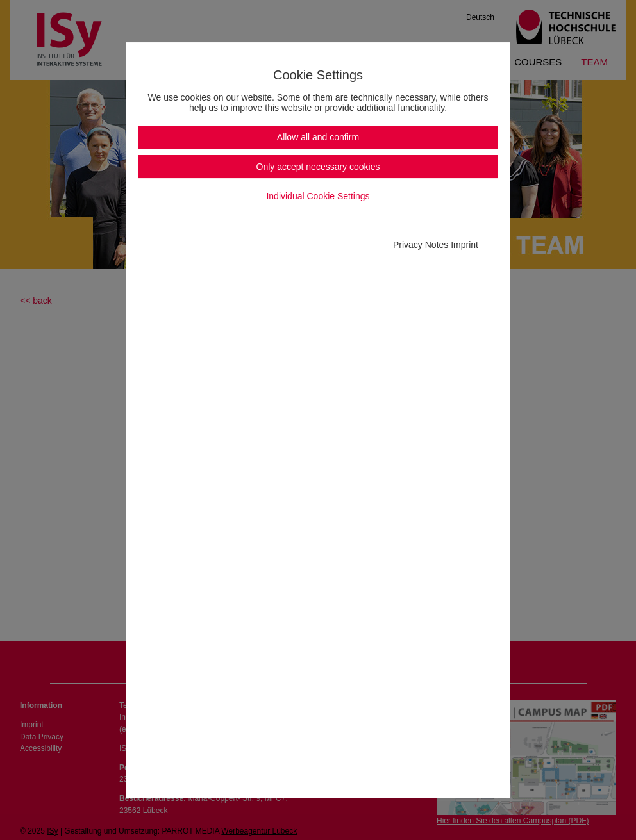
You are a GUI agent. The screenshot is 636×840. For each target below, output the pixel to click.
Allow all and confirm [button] (318, 137)
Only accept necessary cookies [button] (318, 167)
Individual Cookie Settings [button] (318, 196)
